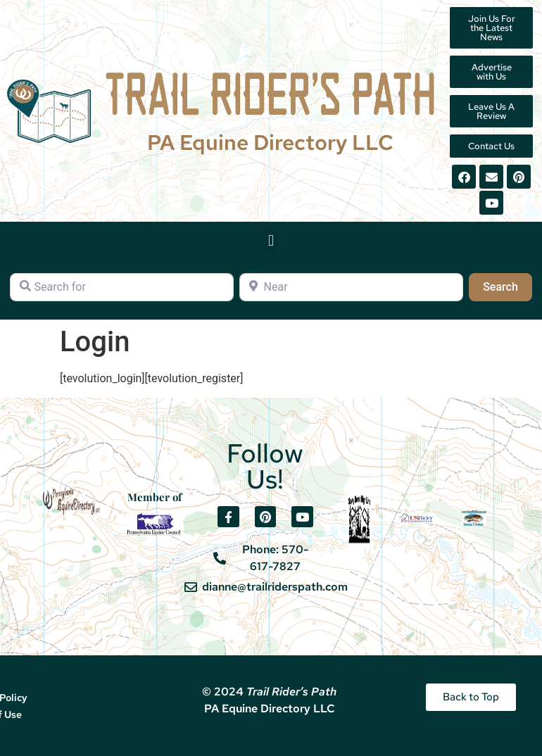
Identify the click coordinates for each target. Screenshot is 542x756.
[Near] (351, 287)
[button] (271, 240)
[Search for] (122, 287)
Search (508, 286)
